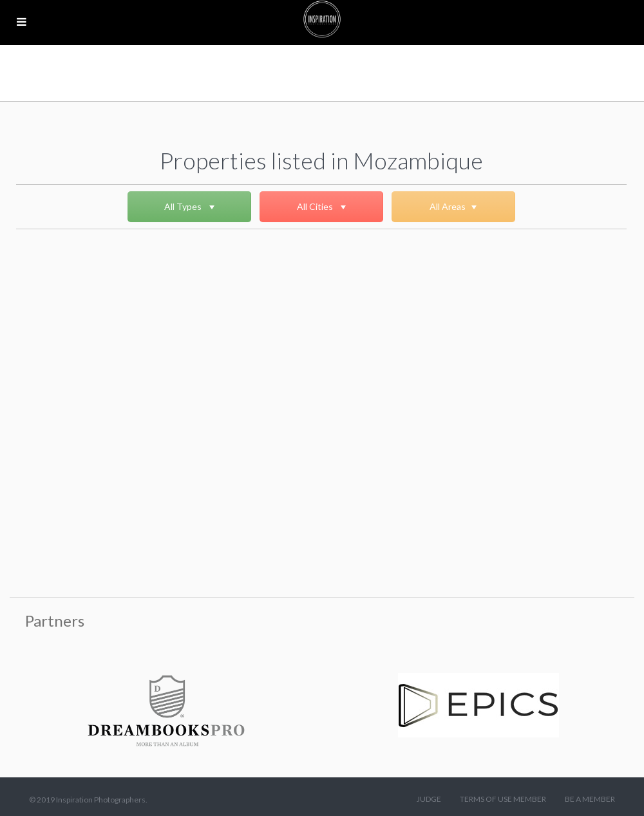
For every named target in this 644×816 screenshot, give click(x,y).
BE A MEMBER (590, 799)
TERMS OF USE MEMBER (503, 799)
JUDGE (429, 799)
